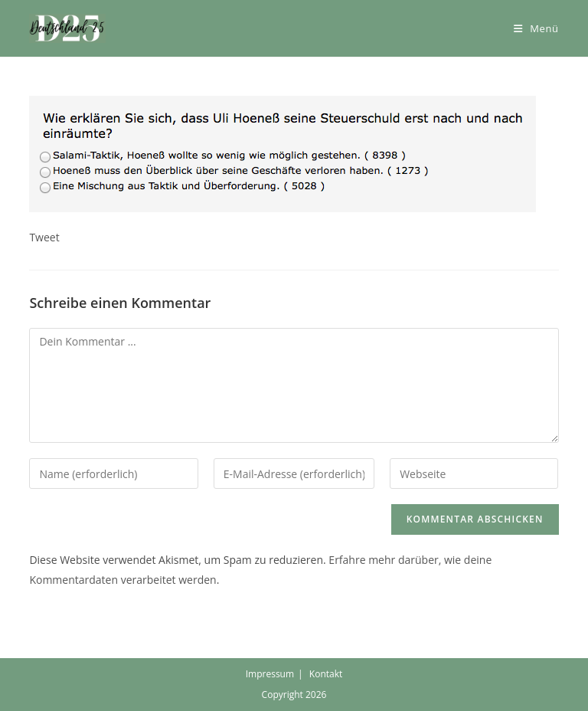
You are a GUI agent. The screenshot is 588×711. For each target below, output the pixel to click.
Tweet (44, 237)
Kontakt (326, 674)
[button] (67, 28)
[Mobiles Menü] (536, 28)
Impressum (270, 674)
